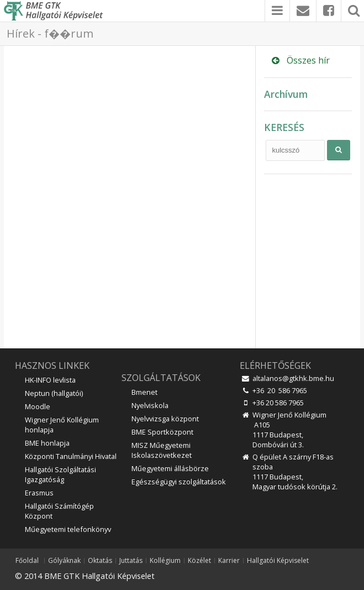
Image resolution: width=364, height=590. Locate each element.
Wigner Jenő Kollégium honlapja (62, 425)
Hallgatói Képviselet (278, 561)
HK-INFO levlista (50, 380)
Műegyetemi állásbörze (170, 468)
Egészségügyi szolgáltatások (179, 482)
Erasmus (39, 493)
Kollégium (165, 561)
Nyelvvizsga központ (165, 419)
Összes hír (300, 60)
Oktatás (100, 561)
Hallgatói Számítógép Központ (59, 511)
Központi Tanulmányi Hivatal (71, 456)
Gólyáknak (64, 561)
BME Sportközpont (162, 432)
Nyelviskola (150, 405)
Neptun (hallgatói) (54, 393)
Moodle (38, 406)
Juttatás (131, 561)
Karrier (229, 561)
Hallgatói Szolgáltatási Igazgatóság (60, 474)
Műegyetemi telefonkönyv (68, 529)
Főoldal (27, 561)
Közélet (199, 561)
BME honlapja (47, 443)
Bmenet (144, 392)
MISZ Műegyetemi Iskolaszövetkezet (162, 450)
